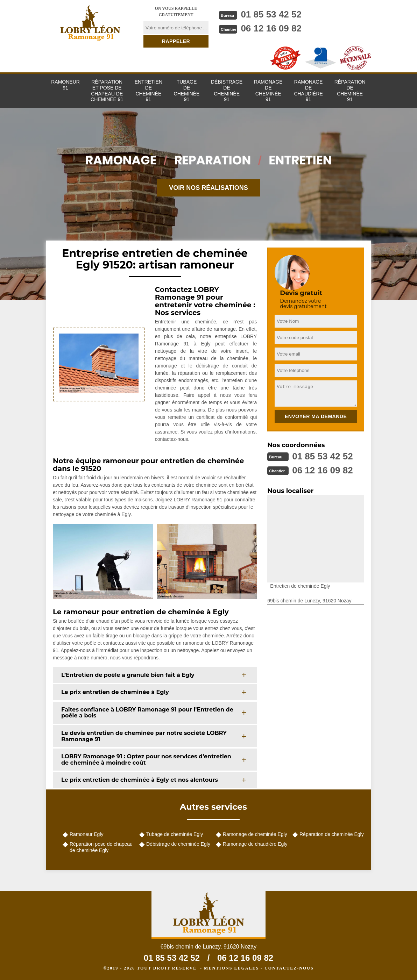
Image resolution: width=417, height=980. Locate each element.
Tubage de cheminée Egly (175, 834)
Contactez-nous (289, 968)
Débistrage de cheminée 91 (227, 91)
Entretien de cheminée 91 (149, 91)
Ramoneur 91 (65, 85)
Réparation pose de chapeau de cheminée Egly (101, 847)
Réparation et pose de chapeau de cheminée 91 (107, 91)
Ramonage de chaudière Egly (255, 844)
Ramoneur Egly (87, 834)
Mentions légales (231, 968)
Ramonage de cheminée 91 (268, 91)
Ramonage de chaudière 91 (308, 91)
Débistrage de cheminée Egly (178, 844)
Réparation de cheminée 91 (350, 91)
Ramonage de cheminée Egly (255, 834)
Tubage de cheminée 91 (187, 91)
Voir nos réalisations (208, 188)
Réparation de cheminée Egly (332, 834)
